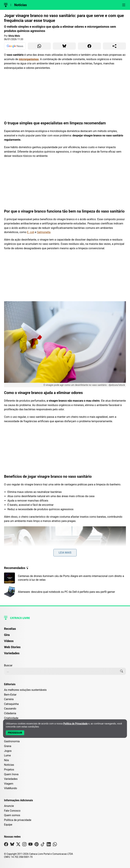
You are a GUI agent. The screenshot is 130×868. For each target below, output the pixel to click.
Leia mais (65, 553)
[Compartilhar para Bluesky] (64, 46)
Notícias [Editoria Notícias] (9, 765)
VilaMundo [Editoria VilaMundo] (10, 788)
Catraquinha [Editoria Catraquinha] (11, 704)
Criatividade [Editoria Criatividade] (11, 718)
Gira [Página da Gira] (7, 635)
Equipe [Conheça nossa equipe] (8, 825)
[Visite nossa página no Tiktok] (43, 845)
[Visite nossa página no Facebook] (6, 845)
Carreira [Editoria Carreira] (9, 699)
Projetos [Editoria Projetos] (9, 770)
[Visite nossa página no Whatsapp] (55, 845)
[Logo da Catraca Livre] (6, 5)
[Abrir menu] (124, 5)
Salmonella (44, 232)
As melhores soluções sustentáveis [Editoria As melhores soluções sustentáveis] (25, 690)
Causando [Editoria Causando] (10, 709)
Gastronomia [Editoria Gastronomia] (12, 741)
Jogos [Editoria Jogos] (8, 751)
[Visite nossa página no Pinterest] (37, 845)
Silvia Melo (14, 36)
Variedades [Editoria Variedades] (11, 779)
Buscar (8, 665)
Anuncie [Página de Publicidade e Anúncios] (9, 806)
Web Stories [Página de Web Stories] (12, 647)
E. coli (31, 232)
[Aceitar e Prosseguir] (15, 733)
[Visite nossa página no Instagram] (24, 845)
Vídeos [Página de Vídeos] (9, 641)
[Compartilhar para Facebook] (89, 46)
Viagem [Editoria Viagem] (9, 784)
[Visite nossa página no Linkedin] (49, 845)
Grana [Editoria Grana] (8, 746)
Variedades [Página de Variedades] (12, 653)
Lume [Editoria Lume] (7, 755)
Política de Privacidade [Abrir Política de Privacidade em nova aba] (75, 724)
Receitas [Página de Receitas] (10, 629)
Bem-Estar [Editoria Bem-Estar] (10, 695)
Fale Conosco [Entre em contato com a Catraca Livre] (12, 811)
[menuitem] (65, 630)
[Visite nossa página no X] (18, 845)
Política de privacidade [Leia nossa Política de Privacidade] (18, 820)
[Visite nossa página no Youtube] (30, 845)
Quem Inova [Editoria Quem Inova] (11, 774)
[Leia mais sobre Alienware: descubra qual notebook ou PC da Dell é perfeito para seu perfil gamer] (65, 592)
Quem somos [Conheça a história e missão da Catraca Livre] (12, 815)
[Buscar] (122, 671)
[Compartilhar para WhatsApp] (39, 46)
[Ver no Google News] (15, 46)
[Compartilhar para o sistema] (114, 46)
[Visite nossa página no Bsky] (12, 845)
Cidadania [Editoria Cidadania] (10, 713)
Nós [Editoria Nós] (7, 760)
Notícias (20, 5)
